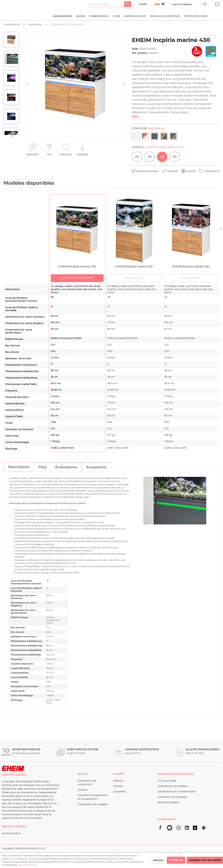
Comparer (173, 171)
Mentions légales (169, 802)
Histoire (118, 781)
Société (143, 4)
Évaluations (66, 154)
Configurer (176, 860)
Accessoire (82, 154)
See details (134, 278)
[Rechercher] (128, 4)
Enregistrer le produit (147, 171)
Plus (135, 117)
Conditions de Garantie (172, 797)
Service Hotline (11, 834)
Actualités (119, 792)
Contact (82, 790)
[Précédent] (27, 84)
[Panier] (217, 4)
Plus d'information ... (29, 865)
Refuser (158, 860)
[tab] (19, 467)
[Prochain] (124, 84)
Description (33, 154)
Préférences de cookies (173, 786)
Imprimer (191, 171)
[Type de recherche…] (106, 4)
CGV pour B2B (167, 781)
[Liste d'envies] (205, 4)
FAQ (49, 154)
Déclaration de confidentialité (177, 792)
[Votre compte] (182, 4)
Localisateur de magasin (93, 804)
